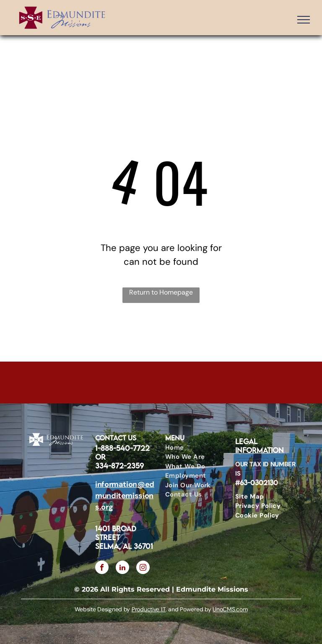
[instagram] (143, 568)
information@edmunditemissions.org (125, 496)
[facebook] (102, 568)
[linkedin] (122, 568)
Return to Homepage (161, 292)
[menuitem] (193, 448)
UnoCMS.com (230, 609)
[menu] (304, 20)
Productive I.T (149, 609)
